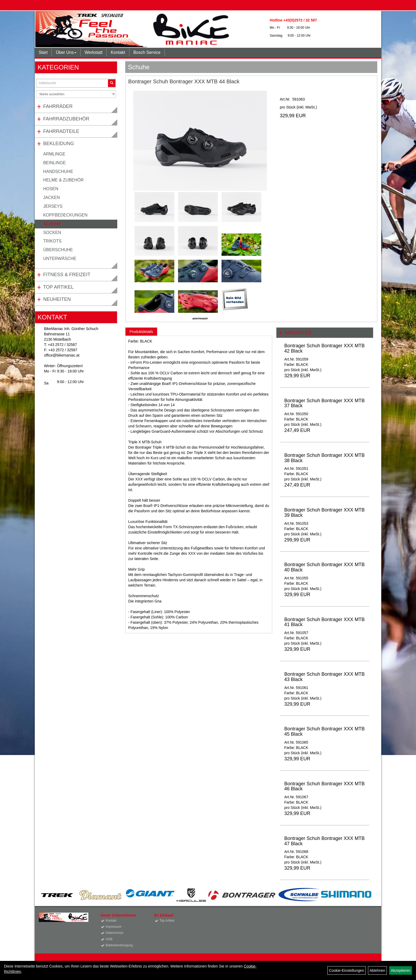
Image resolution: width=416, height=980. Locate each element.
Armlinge (54, 154)
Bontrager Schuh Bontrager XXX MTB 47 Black (324, 841)
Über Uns (66, 52)
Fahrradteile (61, 131)
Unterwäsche (60, 259)
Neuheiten (57, 299)
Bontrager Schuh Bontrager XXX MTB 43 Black (324, 677)
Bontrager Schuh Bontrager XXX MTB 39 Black (324, 513)
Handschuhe (58, 172)
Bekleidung (59, 144)
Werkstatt (94, 52)
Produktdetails (141, 332)
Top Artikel (59, 287)
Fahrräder (58, 106)
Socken (52, 233)
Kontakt (118, 52)
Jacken (52, 198)
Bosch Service (147, 52)
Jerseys (53, 206)
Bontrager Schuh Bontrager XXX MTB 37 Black (324, 403)
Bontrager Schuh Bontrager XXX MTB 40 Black (324, 567)
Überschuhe (58, 250)
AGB (109, 939)
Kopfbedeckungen (65, 215)
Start (43, 52)
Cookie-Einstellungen (346, 970)
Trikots (52, 241)
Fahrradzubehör (66, 119)
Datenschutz (114, 933)
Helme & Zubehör (64, 180)
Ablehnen (377, 970)
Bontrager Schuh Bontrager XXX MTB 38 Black (324, 458)
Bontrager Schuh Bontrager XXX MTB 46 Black (324, 786)
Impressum (113, 927)
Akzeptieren (401, 970)
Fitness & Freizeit (67, 275)
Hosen (51, 189)
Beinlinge (55, 163)
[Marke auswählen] (76, 94)
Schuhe (52, 224)
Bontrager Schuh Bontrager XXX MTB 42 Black (324, 348)
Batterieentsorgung (119, 945)
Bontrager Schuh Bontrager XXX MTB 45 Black (324, 731)
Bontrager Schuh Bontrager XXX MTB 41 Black (324, 622)
